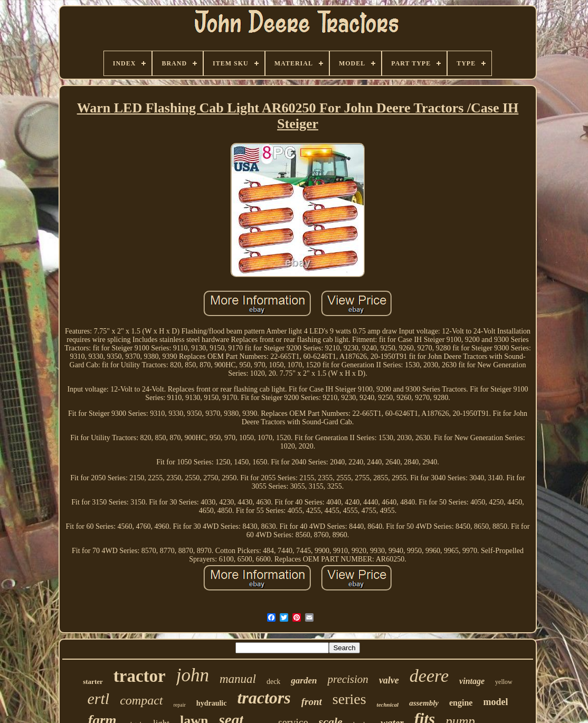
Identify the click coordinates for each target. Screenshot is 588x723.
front (312, 702)
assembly (424, 703)
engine (461, 703)
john (193, 675)
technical (388, 705)
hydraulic (212, 703)
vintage (472, 681)
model (495, 702)
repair (180, 705)
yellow (504, 682)
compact (141, 700)
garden (304, 681)
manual (238, 679)
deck (273, 682)
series (349, 699)
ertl (99, 698)
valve (389, 680)
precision (348, 679)
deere (429, 676)
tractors (264, 698)
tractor (140, 676)
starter (93, 682)
